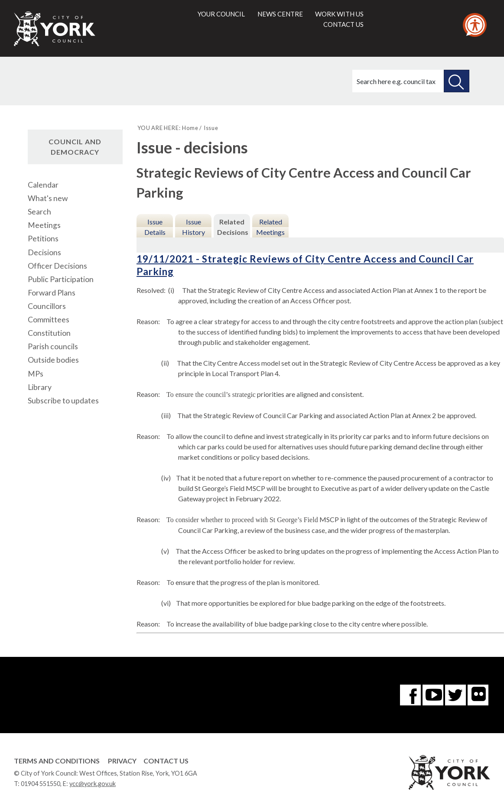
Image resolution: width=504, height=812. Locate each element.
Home (190, 128)
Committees (49, 320)
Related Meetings (270, 227)
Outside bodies (53, 360)
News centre (280, 14)
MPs (36, 374)
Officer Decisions (57, 266)
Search (39, 212)
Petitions (43, 239)
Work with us (339, 14)
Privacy (122, 761)
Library (40, 387)
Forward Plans (52, 293)
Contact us (343, 24)
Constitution (49, 333)
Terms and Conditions (57, 761)
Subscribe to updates (63, 401)
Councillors (47, 306)
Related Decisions (233, 227)
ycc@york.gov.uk (93, 784)
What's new (48, 198)
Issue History (193, 227)
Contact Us (166, 761)
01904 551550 (41, 784)
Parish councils (53, 346)
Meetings (44, 225)
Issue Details (155, 227)
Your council (221, 14)
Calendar (43, 185)
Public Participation (61, 279)
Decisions (44, 252)
